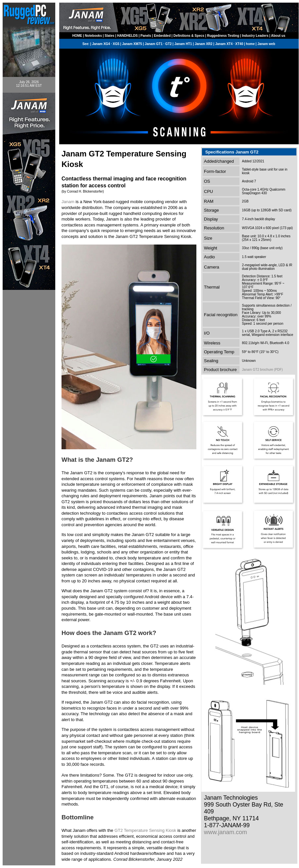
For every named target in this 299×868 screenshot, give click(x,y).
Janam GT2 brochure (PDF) (262, 370)
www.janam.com (225, 832)
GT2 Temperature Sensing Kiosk (145, 830)
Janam (68, 202)
